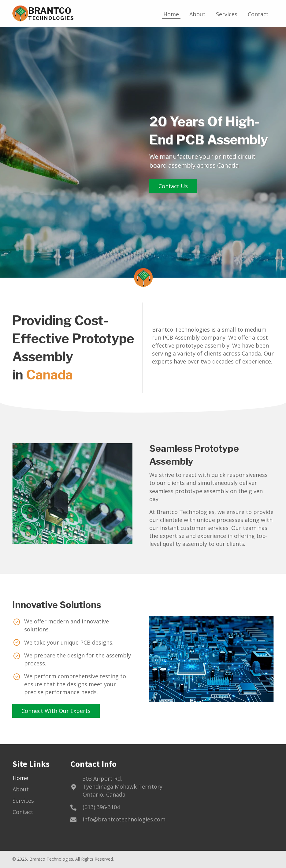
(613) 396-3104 (101, 807)
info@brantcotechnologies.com (124, 819)
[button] (173, 186)
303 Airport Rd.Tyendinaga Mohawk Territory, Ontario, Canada (123, 786)
